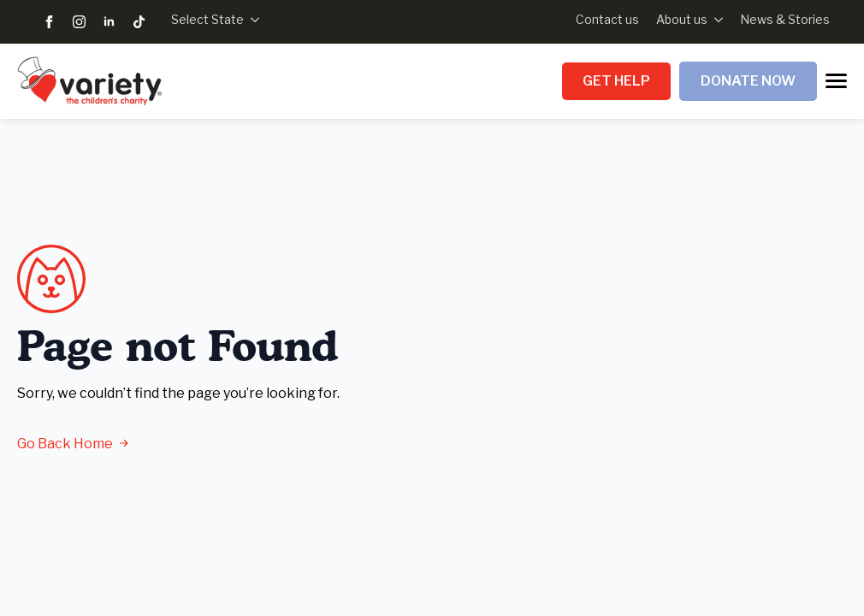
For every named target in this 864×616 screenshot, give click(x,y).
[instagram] (79, 22)
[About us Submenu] (715, 20)
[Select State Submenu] (252, 20)
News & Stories (785, 19)
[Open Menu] (836, 81)
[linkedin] (109, 22)
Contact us (607, 19)
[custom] (139, 22)
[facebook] (49, 22)
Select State (207, 19)
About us (682, 19)
